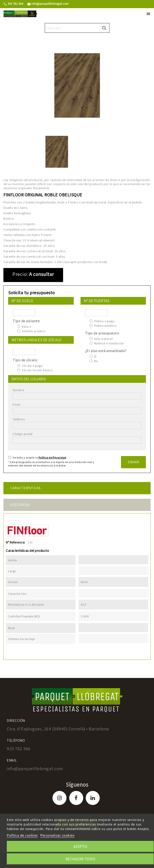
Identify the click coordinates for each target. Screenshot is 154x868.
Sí (95, 356)
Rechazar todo (80, 859)
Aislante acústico (34, 331)
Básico (26, 327)
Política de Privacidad (52, 458)
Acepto (80, 847)
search (104, 28)
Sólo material (103, 339)
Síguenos (77, 784)
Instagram (59, 798)
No (96, 361)
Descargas (20, 505)
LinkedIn (93, 798)
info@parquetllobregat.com (48, 4)
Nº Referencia (15, 542)
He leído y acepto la (39, 458)
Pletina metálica (105, 326)
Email (17, 405)
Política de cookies (22, 835)
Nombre (18, 390)
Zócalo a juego (32, 366)
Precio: (20, 274)
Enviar (133, 462)
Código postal (23, 434)
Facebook (76, 798)
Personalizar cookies (57, 835)
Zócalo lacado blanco (37, 370)
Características (25, 488)
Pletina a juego (104, 321)
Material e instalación (109, 343)
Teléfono (19, 419)
